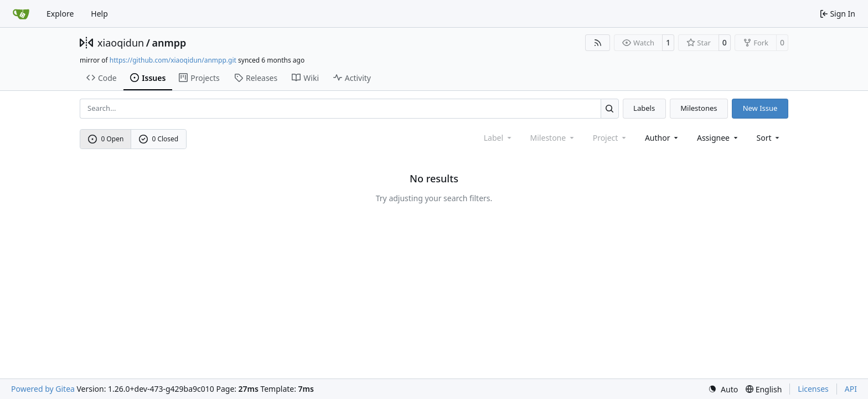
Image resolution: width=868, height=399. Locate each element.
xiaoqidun (121, 43)
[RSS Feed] (598, 43)
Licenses (813, 389)
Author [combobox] (662, 138)
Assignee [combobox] (718, 138)
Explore (60, 14)
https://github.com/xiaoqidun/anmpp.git (173, 60)
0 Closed (159, 139)
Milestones (699, 108)
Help (99, 14)
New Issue (760, 108)
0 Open (106, 139)
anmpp (169, 43)
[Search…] (610, 108)
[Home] (21, 14)
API (851, 389)
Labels (644, 108)
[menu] (769, 138)
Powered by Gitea (43, 389)
